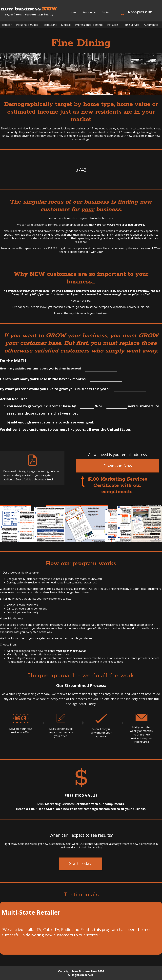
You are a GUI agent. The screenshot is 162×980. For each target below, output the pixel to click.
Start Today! (88, 704)
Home (73, 12)
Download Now (118, 466)
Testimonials (89, 12)
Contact (106, 12)
